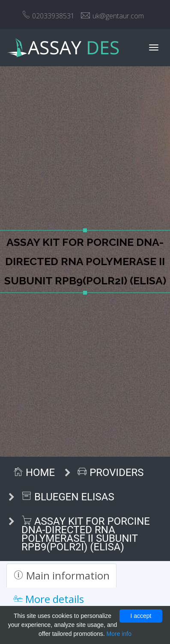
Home (34, 473)
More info (119, 634)
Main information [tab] (61, 575)
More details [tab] (49, 599)
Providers (110, 473)
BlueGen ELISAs (68, 497)
